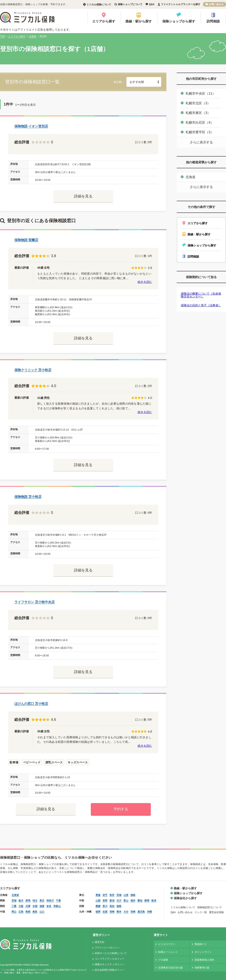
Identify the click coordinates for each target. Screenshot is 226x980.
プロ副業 (163, 960)
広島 (21, 912)
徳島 (119, 906)
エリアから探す (104, 21)
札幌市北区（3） (198, 103)
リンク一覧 (201, 912)
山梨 (98, 901)
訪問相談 (213, 21)
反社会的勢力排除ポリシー (110, 970)
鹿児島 (141, 912)
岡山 (14, 912)
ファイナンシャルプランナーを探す (181, 4)
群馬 (28, 901)
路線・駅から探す (139, 21)
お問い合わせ (216, 4)
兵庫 (28, 906)
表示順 (118, 82)
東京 (42, 901)
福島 (133, 895)
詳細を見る (83, 196)
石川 (119, 901)
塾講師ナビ (201, 944)
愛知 (140, 901)
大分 (126, 912)
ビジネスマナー (167, 944)
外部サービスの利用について (111, 953)
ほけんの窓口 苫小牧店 (31, 704)
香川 (105, 906)
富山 (126, 901)
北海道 (190, 177)
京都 (35, 906)
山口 (42, 912)
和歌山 (57, 906)
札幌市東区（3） (198, 113)
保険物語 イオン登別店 (31, 126)
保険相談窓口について (210, 907)
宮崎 (133, 912)
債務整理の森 (202, 968)
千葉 (58, 901)
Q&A (152, 4)
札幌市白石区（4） (200, 122)
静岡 (147, 901)
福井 (133, 901)
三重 (14, 906)
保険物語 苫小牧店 (28, 497)
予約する (121, 809)
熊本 (119, 912)
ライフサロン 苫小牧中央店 (35, 602)
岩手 (105, 895)
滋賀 (42, 906)
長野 (105, 901)
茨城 (14, 901)
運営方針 (100, 942)
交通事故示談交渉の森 (171, 968)
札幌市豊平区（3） (200, 132)
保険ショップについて (130, 4)
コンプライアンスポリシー (110, 959)
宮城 (119, 895)
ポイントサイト (203, 952)
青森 (98, 895)
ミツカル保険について (99, 5)
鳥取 (35, 912)
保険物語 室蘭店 (26, 240)
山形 (126, 895)
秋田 (112, 895)
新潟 (112, 901)
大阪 (21, 906)
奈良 (49, 906)
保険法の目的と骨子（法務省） (201, 305)
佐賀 (105, 912)
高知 (112, 906)
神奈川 (50, 901)
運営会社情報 (216, 912)
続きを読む (145, 282)
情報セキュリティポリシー (110, 964)
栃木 (21, 901)
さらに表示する (201, 142)
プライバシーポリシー (107, 948)
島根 (28, 912)
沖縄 (149, 912)
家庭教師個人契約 (204, 960)
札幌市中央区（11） (201, 93)
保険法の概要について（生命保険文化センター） (201, 295)
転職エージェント (168, 952)
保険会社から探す (185, 898)
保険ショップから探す (179, 21)
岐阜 (154, 901)
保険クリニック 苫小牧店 (33, 370)
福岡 (98, 912)
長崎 (112, 912)
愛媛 (98, 906)
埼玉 (35, 901)
